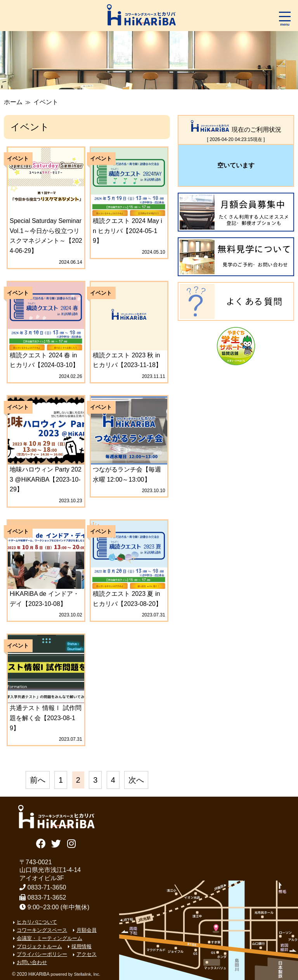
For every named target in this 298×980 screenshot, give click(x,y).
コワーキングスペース (42, 930)
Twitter (56, 843)
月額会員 (87, 930)
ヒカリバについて (37, 922)
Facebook (41, 843)
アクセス (87, 954)
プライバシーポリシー (42, 954)
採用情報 (81, 946)
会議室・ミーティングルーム (49, 938)
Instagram (72, 843)
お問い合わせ (32, 962)
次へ (136, 780)
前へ (38, 780)
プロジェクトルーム (39, 946)
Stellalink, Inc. (87, 974)
